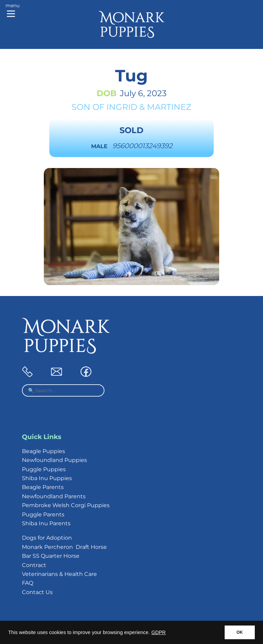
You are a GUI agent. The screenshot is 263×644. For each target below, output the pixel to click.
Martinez (169, 107)
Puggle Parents (43, 514)
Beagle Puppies (43, 451)
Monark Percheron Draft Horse (64, 547)
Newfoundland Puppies (54, 460)
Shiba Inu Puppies (47, 478)
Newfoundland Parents (54, 496)
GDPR (159, 632)
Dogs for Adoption (47, 538)
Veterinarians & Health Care (59, 574)
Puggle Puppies (44, 469)
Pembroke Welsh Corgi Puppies (66, 505)
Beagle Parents (43, 487)
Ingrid (122, 107)
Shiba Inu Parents (46, 523)
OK (240, 632)
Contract (34, 565)
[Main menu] (12, 11)
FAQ (28, 583)
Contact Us (37, 592)
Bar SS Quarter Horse (51, 556)
